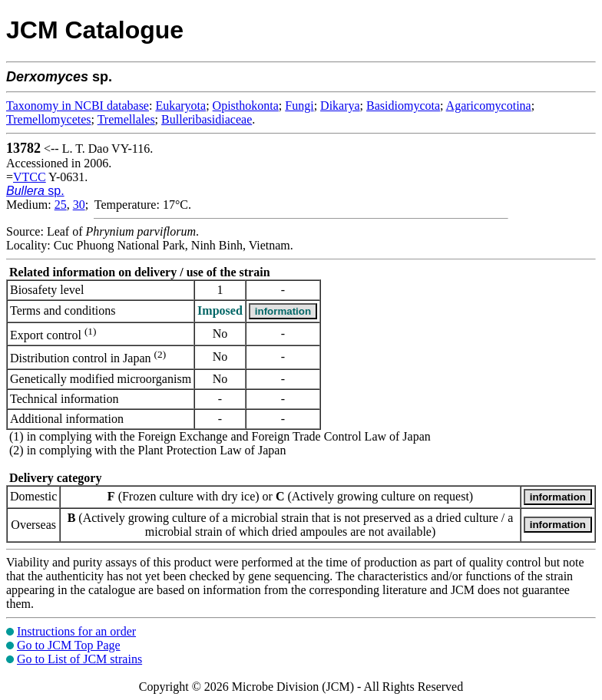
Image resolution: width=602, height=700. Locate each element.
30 (79, 205)
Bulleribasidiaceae (207, 119)
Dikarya (340, 106)
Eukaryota (180, 106)
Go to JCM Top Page (69, 645)
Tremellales (126, 119)
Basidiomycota (403, 106)
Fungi (299, 106)
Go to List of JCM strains (79, 659)
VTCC (30, 177)
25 (61, 205)
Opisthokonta (246, 106)
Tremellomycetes (49, 119)
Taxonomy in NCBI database (78, 106)
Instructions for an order (76, 631)
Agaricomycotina (489, 106)
